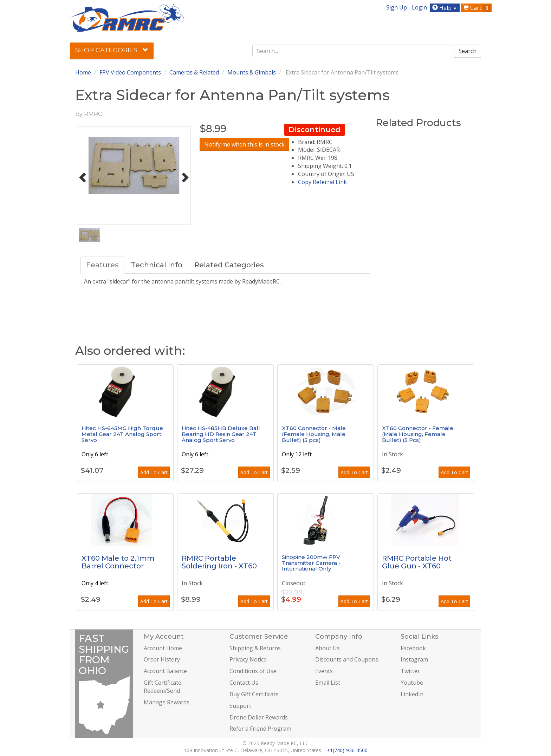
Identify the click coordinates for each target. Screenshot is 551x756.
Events (324, 671)
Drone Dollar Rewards (259, 717)
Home (83, 72)
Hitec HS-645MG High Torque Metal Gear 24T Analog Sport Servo (122, 434)
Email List (328, 683)
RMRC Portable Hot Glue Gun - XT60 (417, 562)
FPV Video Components (130, 72)
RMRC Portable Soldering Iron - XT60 (219, 562)
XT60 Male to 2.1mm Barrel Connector (118, 562)
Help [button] (445, 8)
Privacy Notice (248, 659)
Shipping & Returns (255, 648)
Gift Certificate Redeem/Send (163, 687)
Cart (477, 8)
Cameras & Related (194, 72)
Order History (162, 659)
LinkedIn (412, 694)
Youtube (412, 683)
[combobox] (352, 51)
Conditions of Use (253, 671)
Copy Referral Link (322, 182)
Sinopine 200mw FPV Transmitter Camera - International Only (311, 563)
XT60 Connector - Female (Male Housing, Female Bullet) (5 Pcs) (418, 434)
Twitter (410, 671)
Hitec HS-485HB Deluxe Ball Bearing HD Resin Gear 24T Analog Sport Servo (221, 434)
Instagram (414, 659)
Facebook (413, 648)
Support (240, 706)
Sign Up (397, 7)
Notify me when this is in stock (244, 144)
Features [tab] (102, 265)
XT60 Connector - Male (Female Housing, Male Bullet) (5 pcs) (314, 434)
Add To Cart (154, 472)
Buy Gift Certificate (254, 694)
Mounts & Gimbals (252, 72)
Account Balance (165, 671)
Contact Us (244, 683)
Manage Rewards (167, 702)
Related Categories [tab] (229, 265)
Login (419, 7)
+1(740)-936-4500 (347, 750)
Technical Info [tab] (157, 265)
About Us (328, 648)
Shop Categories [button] (112, 50)
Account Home (163, 648)
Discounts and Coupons (347, 659)
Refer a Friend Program (260, 729)
